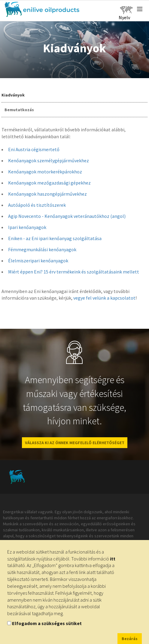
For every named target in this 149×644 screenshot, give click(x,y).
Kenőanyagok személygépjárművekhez (49, 160)
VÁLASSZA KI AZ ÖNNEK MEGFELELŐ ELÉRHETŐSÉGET (75, 443)
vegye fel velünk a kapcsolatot (104, 298)
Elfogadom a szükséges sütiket (47, 623)
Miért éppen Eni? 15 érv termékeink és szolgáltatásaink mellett (74, 272)
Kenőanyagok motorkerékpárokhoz (45, 172)
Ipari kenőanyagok (27, 227)
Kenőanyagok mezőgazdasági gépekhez (49, 183)
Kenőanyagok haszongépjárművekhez (47, 194)
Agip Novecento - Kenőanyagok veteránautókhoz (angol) (67, 216)
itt (113, 559)
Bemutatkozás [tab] (19, 110)
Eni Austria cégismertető (34, 149)
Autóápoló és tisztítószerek (37, 205)
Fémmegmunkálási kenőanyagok (42, 249)
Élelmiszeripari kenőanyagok (38, 261)
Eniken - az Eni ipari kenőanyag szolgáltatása (55, 238)
